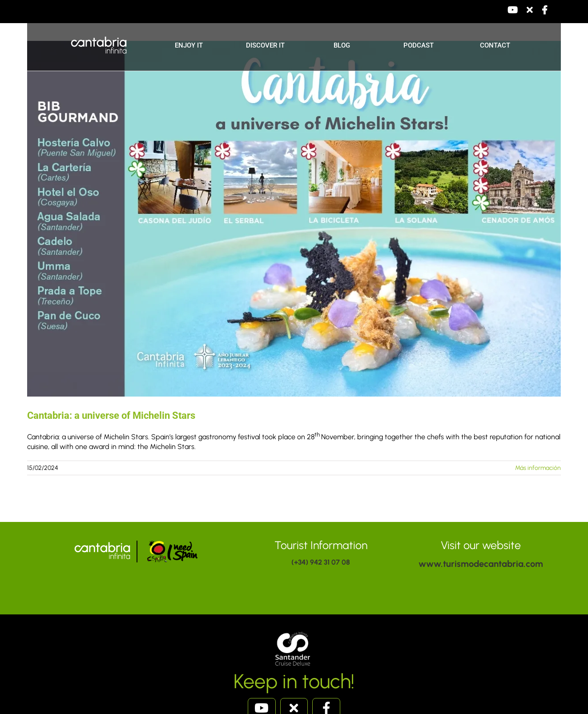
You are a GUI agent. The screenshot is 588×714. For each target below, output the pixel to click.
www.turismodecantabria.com (481, 564)
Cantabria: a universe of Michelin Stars (111, 415)
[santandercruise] (294, 632)
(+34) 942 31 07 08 (321, 562)
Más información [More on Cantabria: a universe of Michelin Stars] (538, 468)
